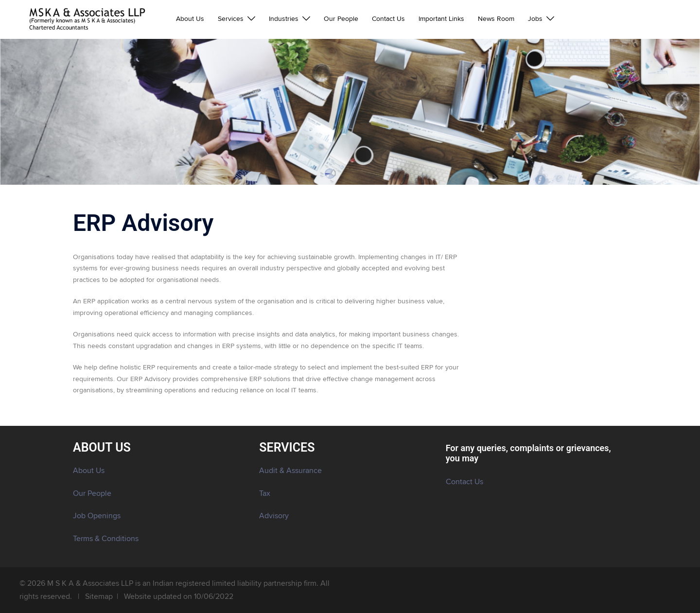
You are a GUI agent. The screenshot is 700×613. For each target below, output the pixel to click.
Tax (265, 493)
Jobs (535, 19)
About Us (190, 19)
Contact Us (388, 19)
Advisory (274, 516)
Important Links (441, 19)
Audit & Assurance (290, 471)
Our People (341, 19)
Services (231, 19)
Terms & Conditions (106, 539)
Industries (284, 19)
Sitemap (99, 596)
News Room (496, 19)
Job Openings (97, 516)
